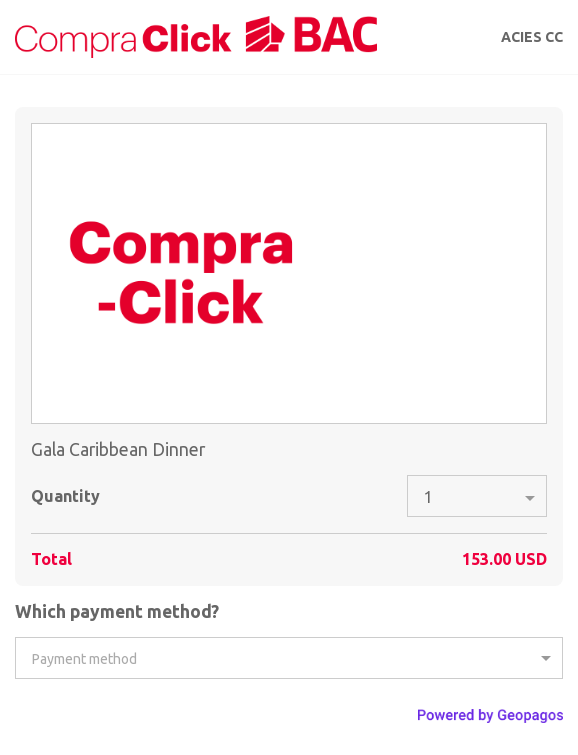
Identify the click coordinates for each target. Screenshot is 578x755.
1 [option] (428, 497)
